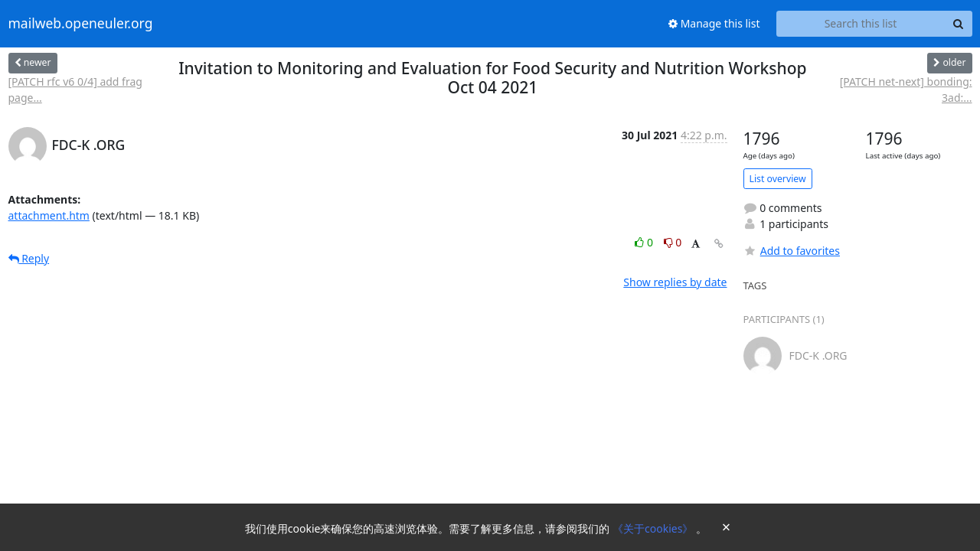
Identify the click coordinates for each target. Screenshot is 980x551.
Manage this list (714, 23)
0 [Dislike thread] (673, 242)
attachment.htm (49, 215)
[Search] (959, 24)
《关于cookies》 (654, 528)
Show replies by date (675, 282)
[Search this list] (861, 24)
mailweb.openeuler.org (81, 24)
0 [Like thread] (645, 242)
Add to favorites (792, 251)
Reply (29, 258)
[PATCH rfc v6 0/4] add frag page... (75, 90)
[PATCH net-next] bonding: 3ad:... (906, 90)
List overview (778, 179)
